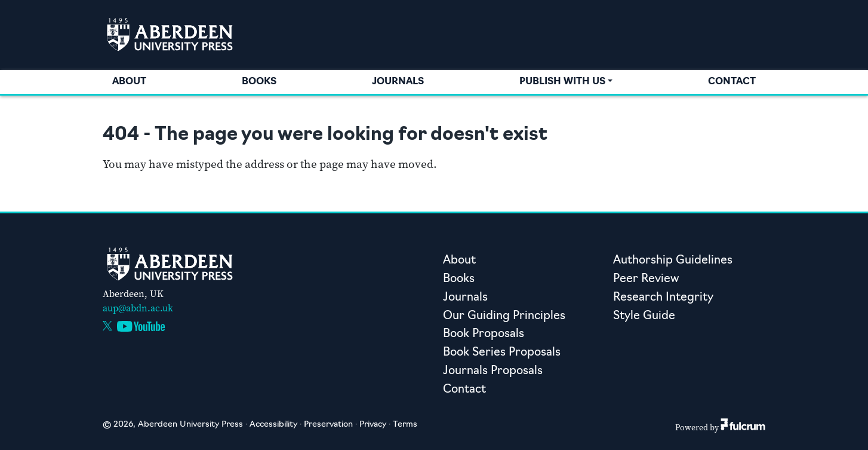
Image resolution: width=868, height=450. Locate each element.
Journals (398, 82)
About (129, 82)
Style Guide (644, 316)
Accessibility (273, 425)
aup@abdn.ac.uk (138, 308)
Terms (405, 425)
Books (259, 82)
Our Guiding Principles (504, 316)
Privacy (373, 425)
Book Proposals (484, 334)
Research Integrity (663, 298)
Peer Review (646, 279)
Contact (732, 82)
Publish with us (562, 82)
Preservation (328, 425)
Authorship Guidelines (673, 261)
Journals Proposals (493, 371)
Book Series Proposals (502, 353)
